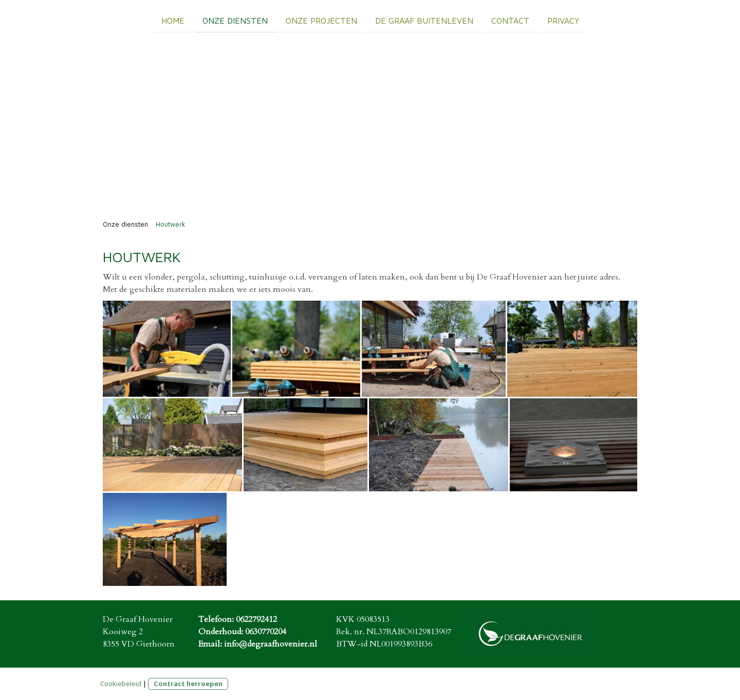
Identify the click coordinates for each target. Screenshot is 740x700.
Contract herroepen (188, 684)
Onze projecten (321, 20)
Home (173, 20)
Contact (510, 20)
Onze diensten (235, 20)
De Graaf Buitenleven (424, 20)
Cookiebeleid (121, 684)
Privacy (563, 20)
